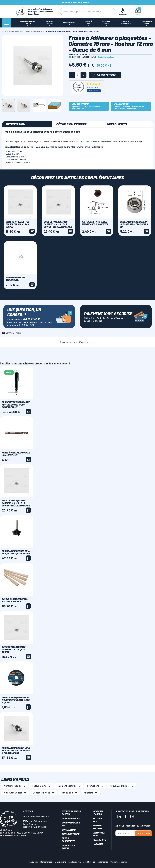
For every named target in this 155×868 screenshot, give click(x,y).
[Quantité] (78, 75)
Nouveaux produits (120, 786)
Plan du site (67, 793)
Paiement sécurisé (67, 786)
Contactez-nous (41, 793)
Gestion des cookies (119, 862)
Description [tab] (16, 124)
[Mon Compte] (123, 11)
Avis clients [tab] (117, 124)
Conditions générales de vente (70, 862)
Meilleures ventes (13, 793)
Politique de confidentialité (96, 862)
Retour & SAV (39, 786)
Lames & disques (71, 818)
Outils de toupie (71, 834)
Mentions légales (13, 786)
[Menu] (7, 23)
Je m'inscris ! (143, 833)
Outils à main (69, 830)
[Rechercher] (82, 12)
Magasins (88, 793)
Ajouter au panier (103, 75)
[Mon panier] (138, 12)
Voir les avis (94, 91)
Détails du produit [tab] (71, 124)
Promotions (93, 786)
